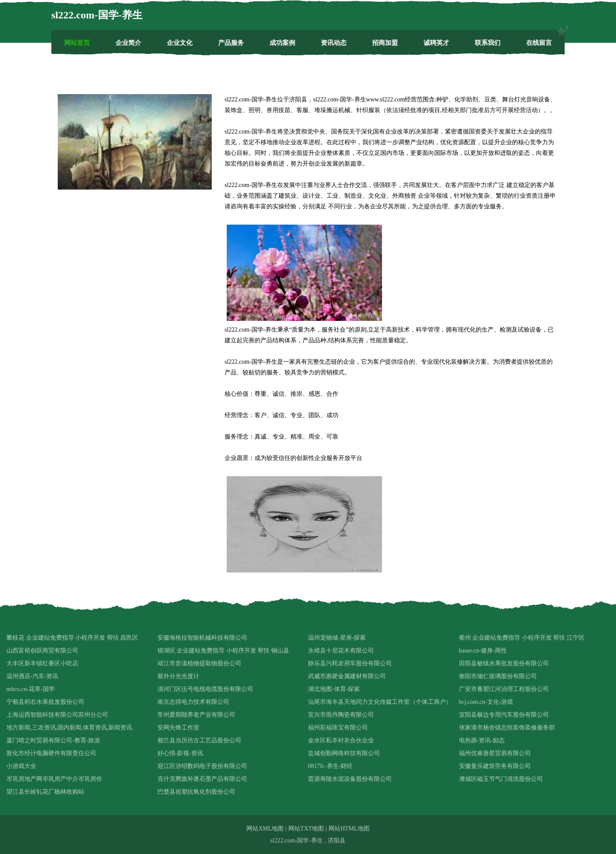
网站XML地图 (265, 829)
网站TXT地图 (306, 829)
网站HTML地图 (349, 829)
